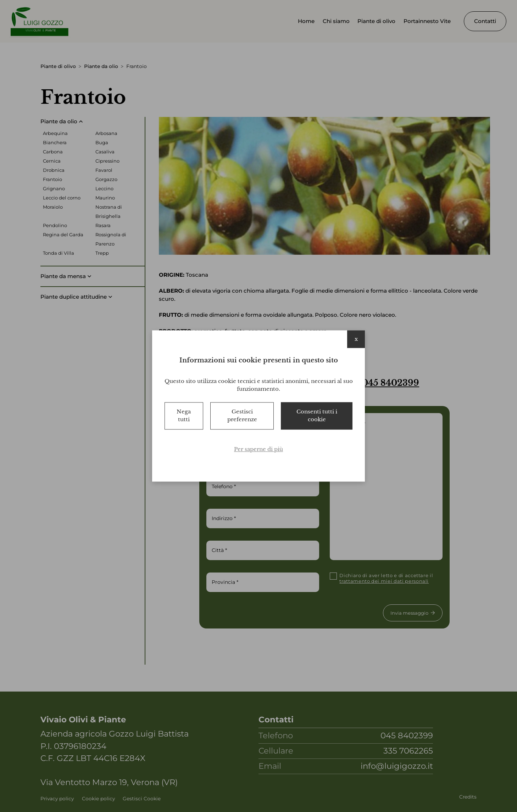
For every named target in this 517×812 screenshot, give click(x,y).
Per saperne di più (258, 449)
